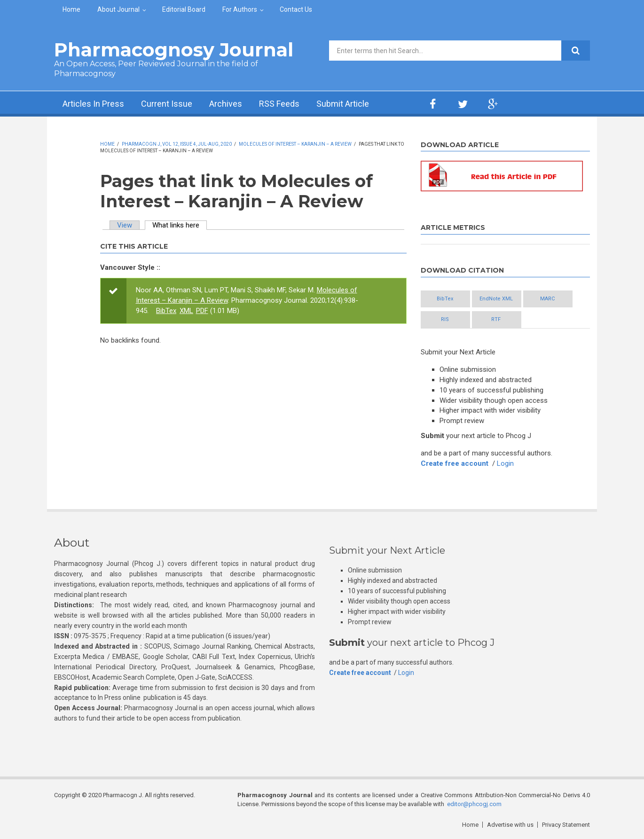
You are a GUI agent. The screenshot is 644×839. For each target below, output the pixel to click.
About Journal (118, 9)
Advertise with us (510, 825)
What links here (180, 225)
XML (186, 311)
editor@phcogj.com (474, 804)
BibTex (166, 311)
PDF (202, 311)
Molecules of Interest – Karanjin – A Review (295, 144)
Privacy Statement (566, 825)
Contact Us (296, 9)
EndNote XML (496, 299)
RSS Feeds (279, 104)
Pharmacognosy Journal (174, 50)
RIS (445, 319)
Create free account (455, 463)
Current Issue (167, 104)
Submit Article (343, 104)
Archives (226, 104)
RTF (496, 319)
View (125, 225)
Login (505, 463)
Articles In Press (93, 104)
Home (71, 9)
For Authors (240, 9)
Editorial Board (184, 9)
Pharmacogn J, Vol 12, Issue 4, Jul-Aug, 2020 (177, 144)
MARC (547, 299)
